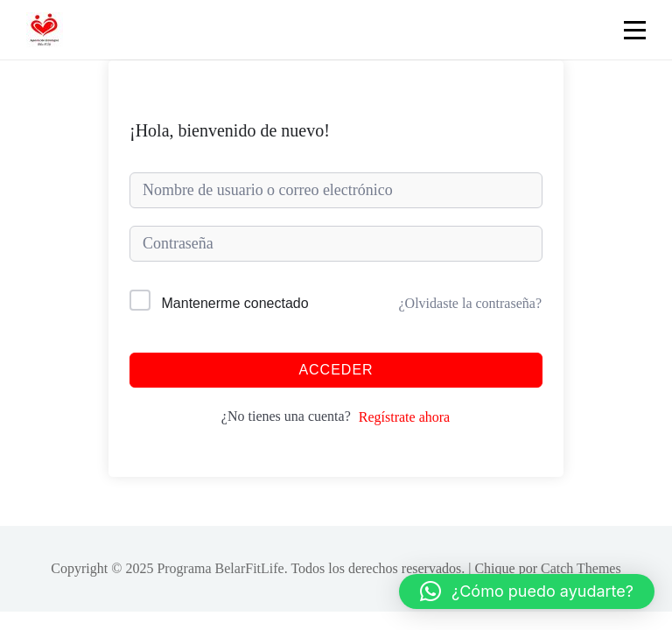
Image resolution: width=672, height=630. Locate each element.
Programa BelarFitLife (220, 568)
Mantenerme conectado (235, 303)
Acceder (336, 370)
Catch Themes (581, 568)
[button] (527, 591)
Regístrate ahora (404, 417)
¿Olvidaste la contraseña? (470, 303)
